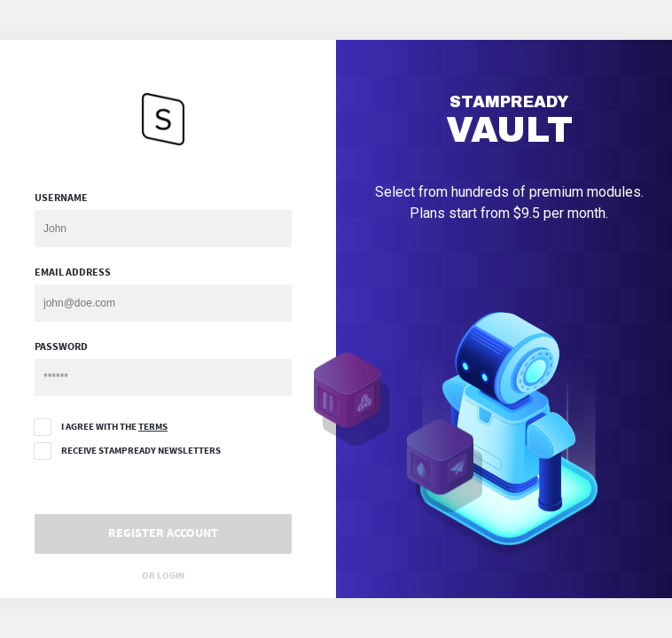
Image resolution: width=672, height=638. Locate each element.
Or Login (163, 576)
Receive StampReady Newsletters (128, 451)
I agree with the (101, 427)
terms (153, 427)
